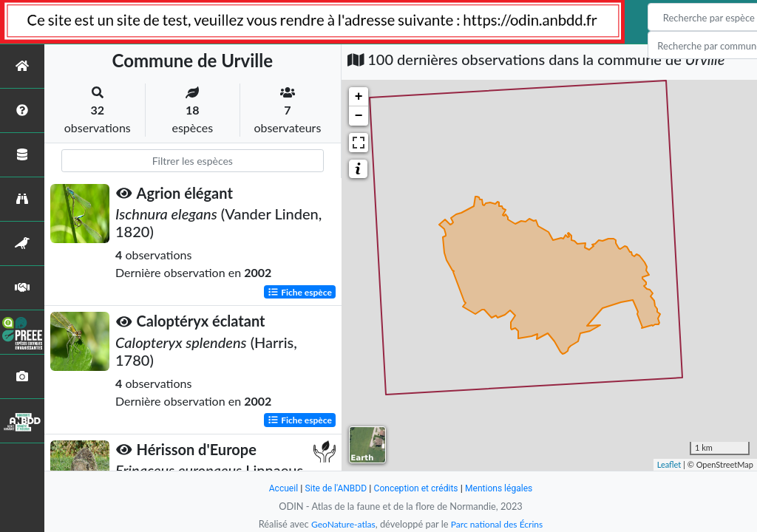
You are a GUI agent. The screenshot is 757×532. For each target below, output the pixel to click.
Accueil (276, 488)
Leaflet (669, 464)
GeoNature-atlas (340, 524)
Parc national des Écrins (499, 524)
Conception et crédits (417, 488)
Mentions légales (505, 488)
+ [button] (359, 97)
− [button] (359, 116)
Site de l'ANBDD (332, 488)
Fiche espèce (300, 291)
